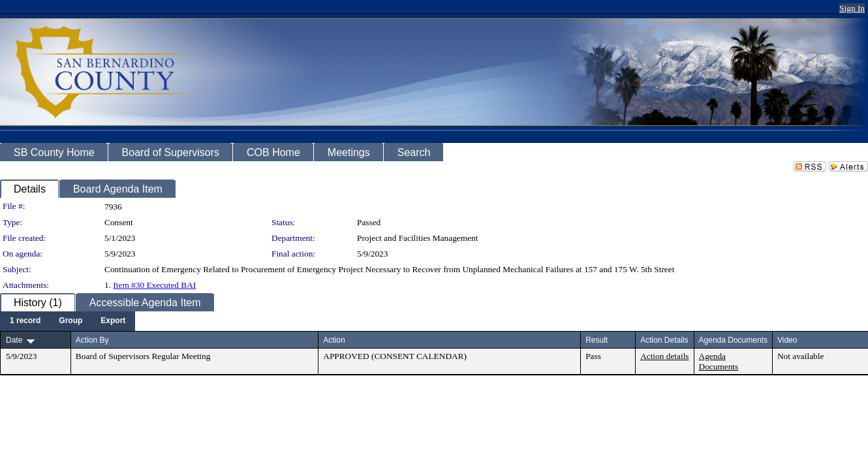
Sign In (852, 8)
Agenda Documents (719, 361)
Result (597, 340)
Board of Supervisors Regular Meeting (143, 356)
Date (14, 340)
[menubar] (68, 321)
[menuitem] (25, 321)
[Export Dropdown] (113, 321)
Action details (664, 356)
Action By (92, 340)
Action (334, 340)
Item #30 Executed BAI (154, 285)
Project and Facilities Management (417, 238)
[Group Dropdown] (70, 321)
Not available (800, 356)
